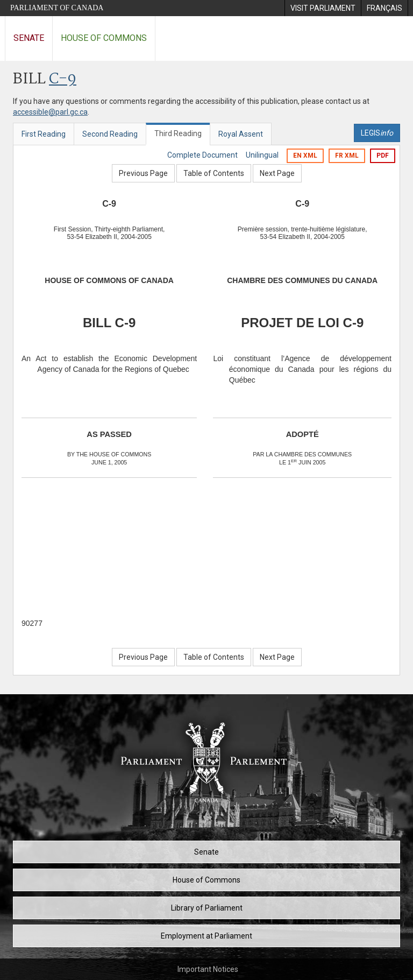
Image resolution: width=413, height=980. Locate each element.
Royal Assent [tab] (241, 134)
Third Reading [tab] (178, 133)
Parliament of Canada (57, 8)
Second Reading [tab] (110, 134)
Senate (29, 38)
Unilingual (262, 155)
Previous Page (143, 173)
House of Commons (104, 38)
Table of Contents (214, 173)
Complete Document (202, 155)
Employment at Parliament (206, 936)
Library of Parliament (207, 908)
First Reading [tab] (44, 134)
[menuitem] (323, 8)
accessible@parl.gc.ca (50, 112)
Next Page (277, 173)
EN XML (305, 156)
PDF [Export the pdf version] (383, 156)
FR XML (347, 156)
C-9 (63, 79)
